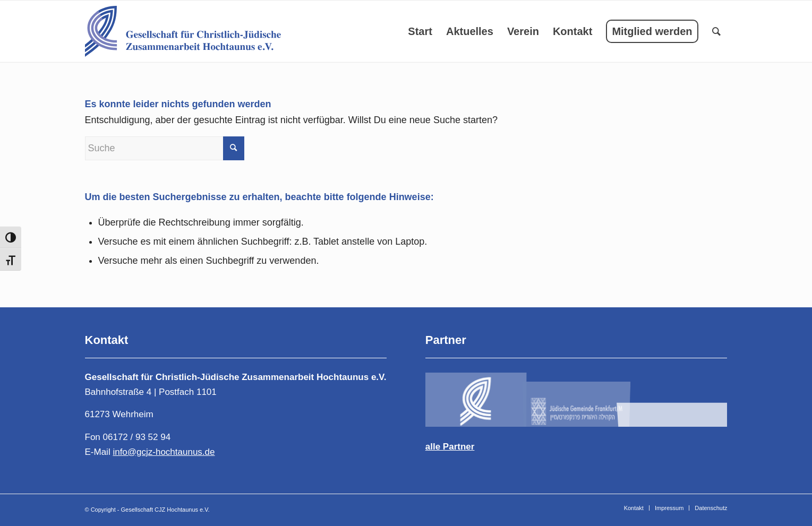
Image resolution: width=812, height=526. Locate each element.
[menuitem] (420, 31)
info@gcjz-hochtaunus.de (164, 452)
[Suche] (716, 31)
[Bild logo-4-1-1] (476, 399)
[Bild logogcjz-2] (577, 399)
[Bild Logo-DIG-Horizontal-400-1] (678, 399)
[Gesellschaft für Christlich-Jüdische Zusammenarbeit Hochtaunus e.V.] (183, 31)
